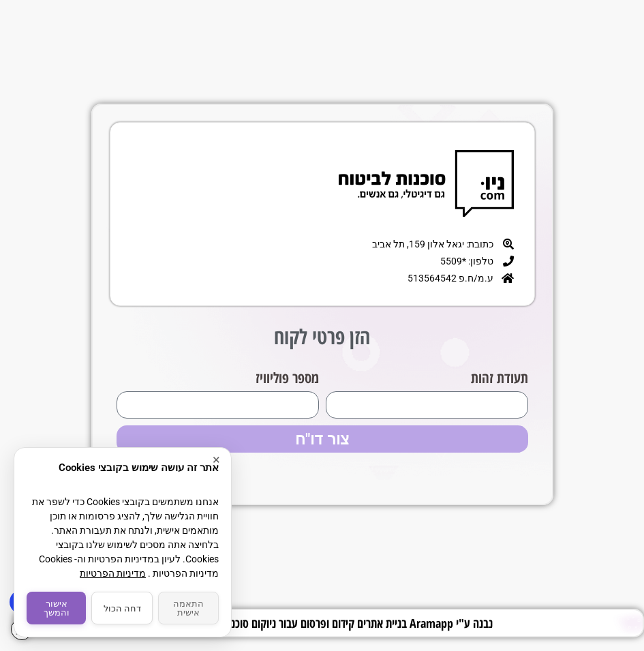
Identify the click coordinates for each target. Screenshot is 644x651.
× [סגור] (216, 460)
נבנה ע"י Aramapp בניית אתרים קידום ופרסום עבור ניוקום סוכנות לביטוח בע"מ (329, 623)
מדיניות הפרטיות (113, 573)
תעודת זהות (500, 378)
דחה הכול (122, 608)
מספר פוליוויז (287, 378)
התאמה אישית (188, 608)
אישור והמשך (57, 608)
